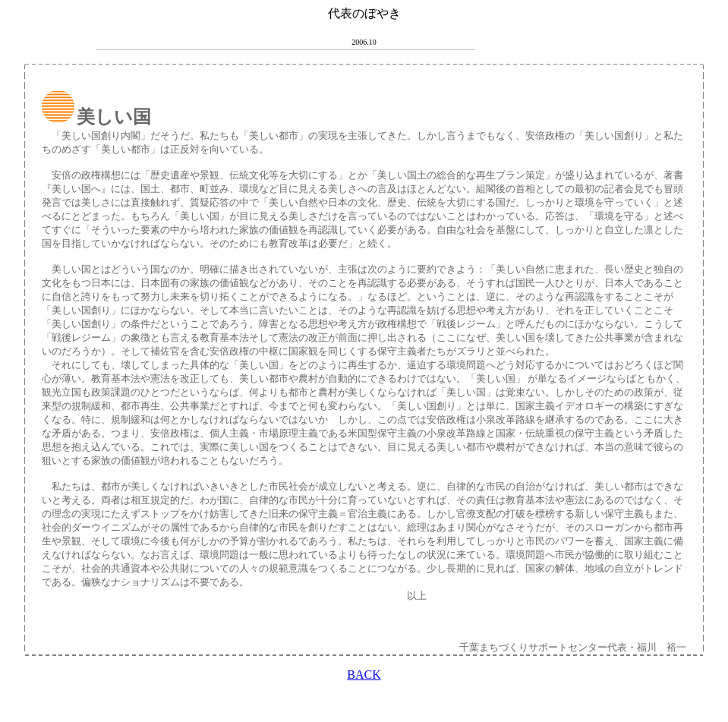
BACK (364, 675)
